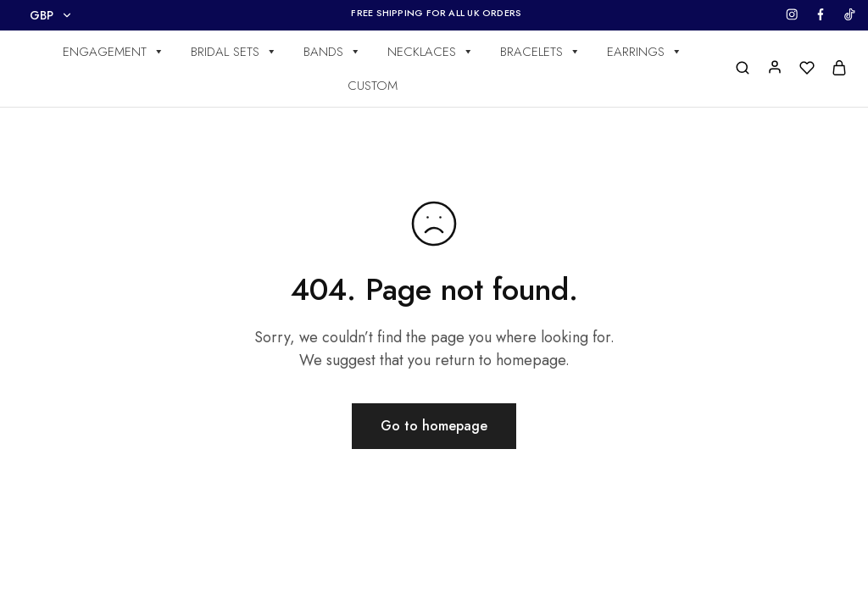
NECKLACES (431, 52)
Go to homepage (434, 426)
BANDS (332, 52)
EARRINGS (645, 52)
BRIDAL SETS (234, 52)
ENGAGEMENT (114, 52)
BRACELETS (540, 52)
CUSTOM (373, 86)
